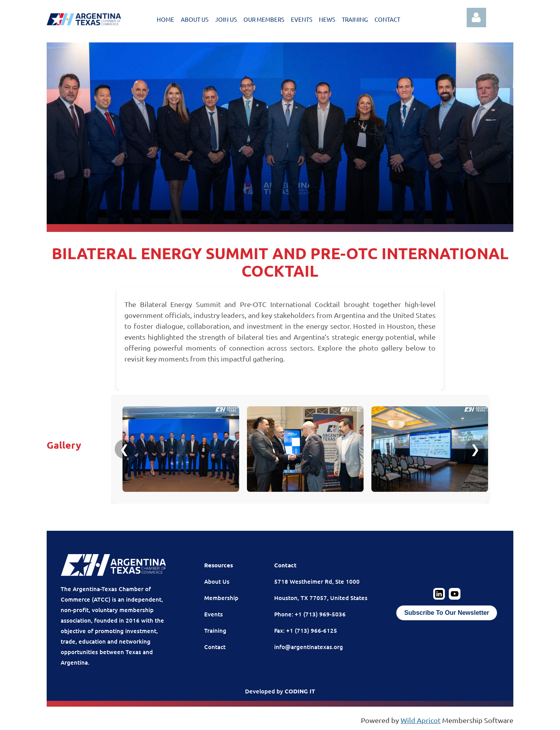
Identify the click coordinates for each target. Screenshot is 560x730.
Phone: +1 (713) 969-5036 (310, 614)
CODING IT (300, 691)
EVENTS (302, 19)
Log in (476, 18)
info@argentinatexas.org (309, 647)
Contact (215, 647)
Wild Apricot (421, 720)
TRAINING (355, 19)
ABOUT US (195, 19)
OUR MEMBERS (264, 19)
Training (215, 630)
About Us (217, 581)
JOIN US (226, 19)
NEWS (327, 19)
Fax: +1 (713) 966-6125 (306, 630)
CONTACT (387, 19)
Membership (221, 598)
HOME (165, 19)
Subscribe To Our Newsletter (446, 613)
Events (213, 614)
